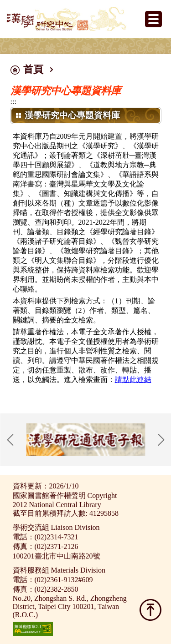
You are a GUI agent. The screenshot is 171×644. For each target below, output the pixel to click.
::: (13, 102)
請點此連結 (133, 380)
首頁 (33, 69)
